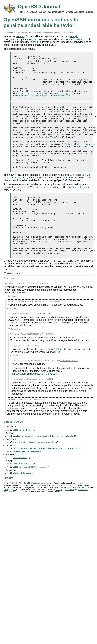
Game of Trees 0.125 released (25, 484)
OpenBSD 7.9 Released (23, 462)
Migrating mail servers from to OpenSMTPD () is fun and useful (43, 468)
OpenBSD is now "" (30, 499)
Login (89, 12)
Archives (32, 12)
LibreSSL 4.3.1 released (23, 496)
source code (83, 522)
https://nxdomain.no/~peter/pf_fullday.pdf (34, 406)
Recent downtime (20, 490)
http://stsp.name (58, 334)
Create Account (75, 12)
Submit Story (56, 12)
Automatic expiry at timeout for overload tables (34, 475)
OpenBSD (68, 198)
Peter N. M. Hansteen (24, 32)
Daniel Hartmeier (30, 516)
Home (21, 12)
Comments (11, 310)
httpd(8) (59, 522)
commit (20, 36)
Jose (6, 522)
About (43, 12)
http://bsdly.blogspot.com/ (69, 393)
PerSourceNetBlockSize (48, 152)
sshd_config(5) (62, 101)
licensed (9, 524)
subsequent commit (79, 208)
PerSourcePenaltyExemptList (72, 39)
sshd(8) (74, 36)
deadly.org (85, 520)
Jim (14, 522)
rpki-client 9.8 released (22, 505)
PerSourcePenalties (40, 39)
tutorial (58, 382)
